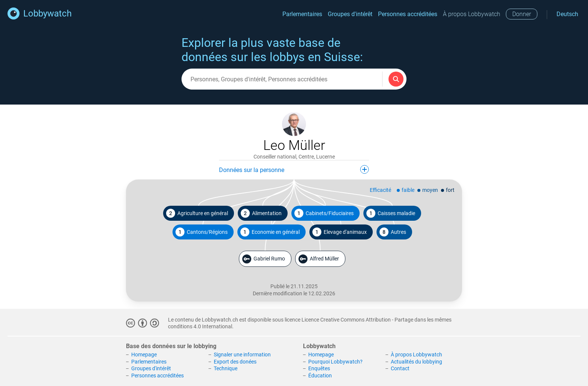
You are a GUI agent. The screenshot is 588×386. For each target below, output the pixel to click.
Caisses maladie (391, 213)
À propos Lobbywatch (472, 14)
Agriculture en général (197, 213)
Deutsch (567, 14)
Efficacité (380, 190)
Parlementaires (302, 14)
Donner (522, 14)
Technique (226, 368)
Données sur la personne (294, 169)
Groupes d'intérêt (350, 14)
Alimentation (261, 213)
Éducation (320, 376)
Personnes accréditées (408, 14)
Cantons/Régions (202, 232)
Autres (393, 232)
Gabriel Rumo (264, 259)
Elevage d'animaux (340, 232)
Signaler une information (242, 355)
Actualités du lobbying (416, 362)
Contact (400, 368)
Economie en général (270, 232)
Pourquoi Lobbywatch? (335, 362)
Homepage (144, 355)
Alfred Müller (319, 259)
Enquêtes (319, 368)
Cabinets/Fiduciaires (324, 213)
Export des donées (235, 362)
